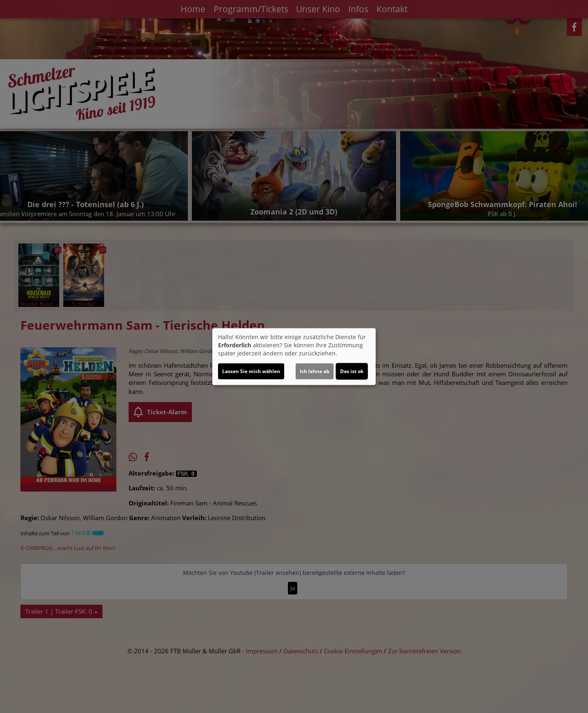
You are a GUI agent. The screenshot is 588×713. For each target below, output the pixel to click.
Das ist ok (352, 371)
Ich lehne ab (315, 371)
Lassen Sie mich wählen (251, 371)
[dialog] (294, 357)
